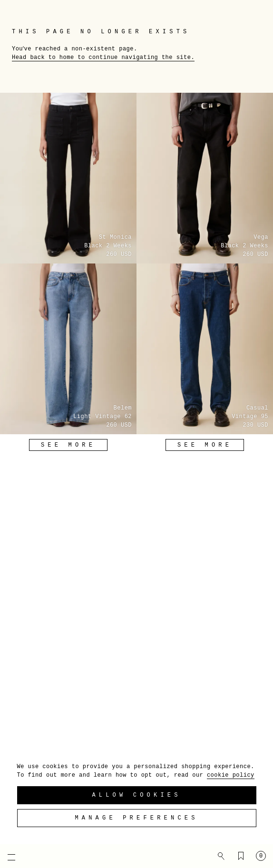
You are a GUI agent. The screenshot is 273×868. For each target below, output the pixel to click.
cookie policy (231, 775)
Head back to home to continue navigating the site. (103, 58)
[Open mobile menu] (7, 857)
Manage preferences (136, 818)
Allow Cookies (136, 795)
